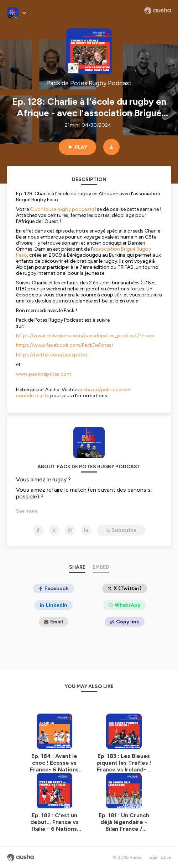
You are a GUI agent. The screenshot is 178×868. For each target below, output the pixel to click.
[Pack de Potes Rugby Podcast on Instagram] (70, 530)
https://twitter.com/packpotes (52, 355)
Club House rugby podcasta (62, 209)
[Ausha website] (158, 11)
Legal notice (160, 857)
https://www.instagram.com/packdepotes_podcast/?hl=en (85, 336)
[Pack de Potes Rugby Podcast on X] (54, 530)
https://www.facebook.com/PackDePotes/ (65, 345)
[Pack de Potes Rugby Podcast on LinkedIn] (86, 530)
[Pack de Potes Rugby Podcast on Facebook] (38, 530)
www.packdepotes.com (44, 374)
